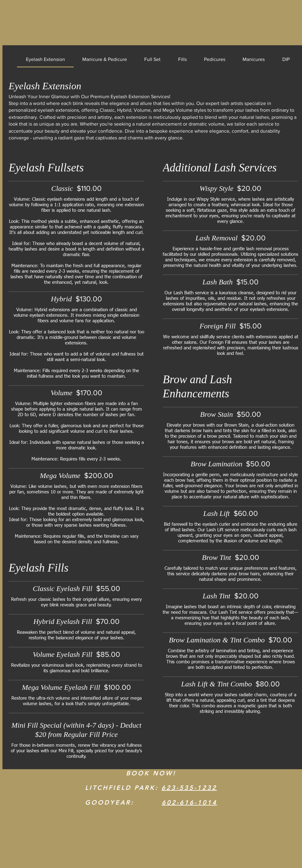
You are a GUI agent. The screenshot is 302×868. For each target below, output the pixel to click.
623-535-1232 (189, 788)
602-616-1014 (190, 802)
